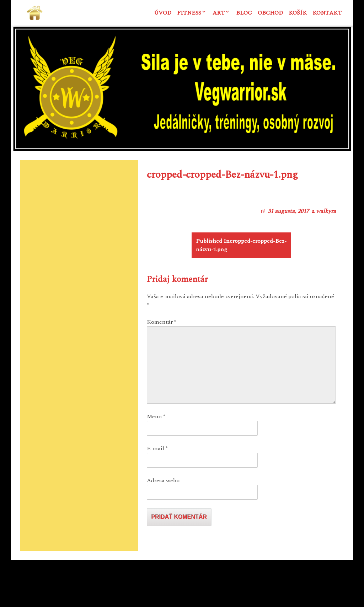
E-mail (157, 495)
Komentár (162, 369)
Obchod (270, 13)
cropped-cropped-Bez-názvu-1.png (241, 292)
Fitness (189, 13)
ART (219, 13)
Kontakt (327, 13)
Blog (244, 13)
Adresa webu (163, 527)
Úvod (163, 13)
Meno (156, 463)
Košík (298, 13)
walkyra (326, 249)
